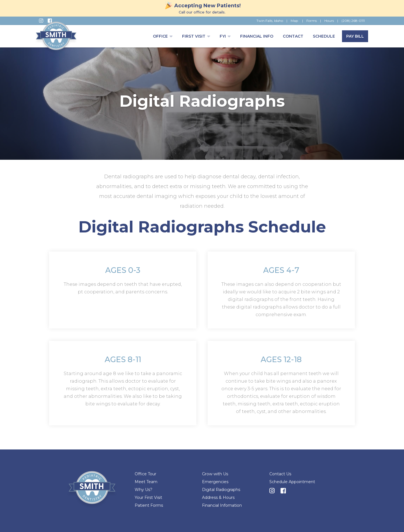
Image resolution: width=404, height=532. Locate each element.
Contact (293, 36)
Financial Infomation (222, 505)
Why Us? (144, 490)
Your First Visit (148, 497)
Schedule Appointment (292, 482)
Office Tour (145, 474)
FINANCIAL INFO (257, 36)
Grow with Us (215, 474)
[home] (56, 38)
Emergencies (215, 482)
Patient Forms (149, 505)
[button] (163, 36)
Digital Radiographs (221, 490)
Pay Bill (355, 36)
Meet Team (146, 482)
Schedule (324, 36)
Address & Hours (218, 497)
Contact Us (280, 474)
